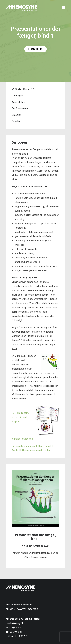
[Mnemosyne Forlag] (22, 8)
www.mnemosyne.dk (28, 609)
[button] (64, 8)
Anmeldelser (18, 102)
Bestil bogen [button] (35, 49)
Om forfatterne (20, 108)
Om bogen (18, 96)
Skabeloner (18, 115)
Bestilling (16, 121)
